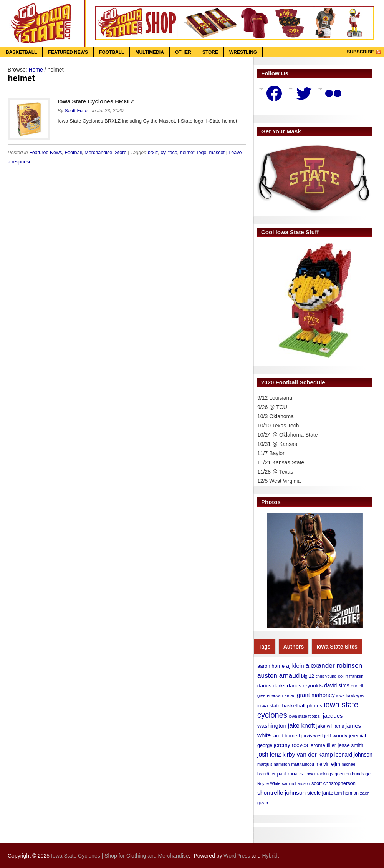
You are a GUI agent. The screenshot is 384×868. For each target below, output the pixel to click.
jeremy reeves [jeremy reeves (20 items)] (291, 745)
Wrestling (243, 52)
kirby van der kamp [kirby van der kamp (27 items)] (308, 754)
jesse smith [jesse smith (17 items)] (350, 745)
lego (202, 153)
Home (36, 70)
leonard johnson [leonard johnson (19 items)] (353, 755)
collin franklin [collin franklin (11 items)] (351, 676)
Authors (294, 647)
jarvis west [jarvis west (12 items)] (312, 736)
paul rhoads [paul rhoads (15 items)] (290, 774)
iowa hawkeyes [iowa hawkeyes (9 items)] (350, 695)
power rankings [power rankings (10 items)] (319, 774)
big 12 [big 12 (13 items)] (307, 676)
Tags (265, 647)
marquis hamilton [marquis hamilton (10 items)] (273, 764)
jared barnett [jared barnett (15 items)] (286, 736)
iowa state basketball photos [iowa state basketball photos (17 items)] (290, 706)
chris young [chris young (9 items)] (326, 676)
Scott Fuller (77, 111)
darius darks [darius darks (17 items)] (271, 686)
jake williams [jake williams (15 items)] (330, 726)
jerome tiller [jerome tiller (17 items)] (323, 745)
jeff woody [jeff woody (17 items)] (336, 736)
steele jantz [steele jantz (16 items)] (320, 793)
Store (210, 52)
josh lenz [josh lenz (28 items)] (269, 754)
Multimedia (149, 52)
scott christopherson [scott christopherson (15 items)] (334, 783)
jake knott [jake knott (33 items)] (301, 725)
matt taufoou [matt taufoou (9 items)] (302, 764)
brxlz (153, 153)
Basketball (21, 52)
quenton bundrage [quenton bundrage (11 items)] (353, 774)
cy (163, 153)
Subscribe (360, 52)
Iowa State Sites (337, 647)
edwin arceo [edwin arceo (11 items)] (283, 695)
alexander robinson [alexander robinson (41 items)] (334, 665)
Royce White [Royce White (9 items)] (269, 783)
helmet (187, 153)
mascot (217, 153)
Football (112, 52)
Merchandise (98, 153)
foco (173, 153)
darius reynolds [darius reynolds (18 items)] (305, 686)
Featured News (68, 52)
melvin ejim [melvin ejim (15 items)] (328, 764)
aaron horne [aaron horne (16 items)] (271, 666)
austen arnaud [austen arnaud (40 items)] (278, 675)
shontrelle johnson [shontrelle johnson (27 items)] (281, 792)
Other (183, 52)
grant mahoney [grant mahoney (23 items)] (316, 695)
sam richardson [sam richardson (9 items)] (296, 783)
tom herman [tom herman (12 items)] (347, 793)
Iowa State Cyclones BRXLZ (96, 101)
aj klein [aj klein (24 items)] (295, 666)
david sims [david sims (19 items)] (337, 685)
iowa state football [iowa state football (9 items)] (305, 716)
